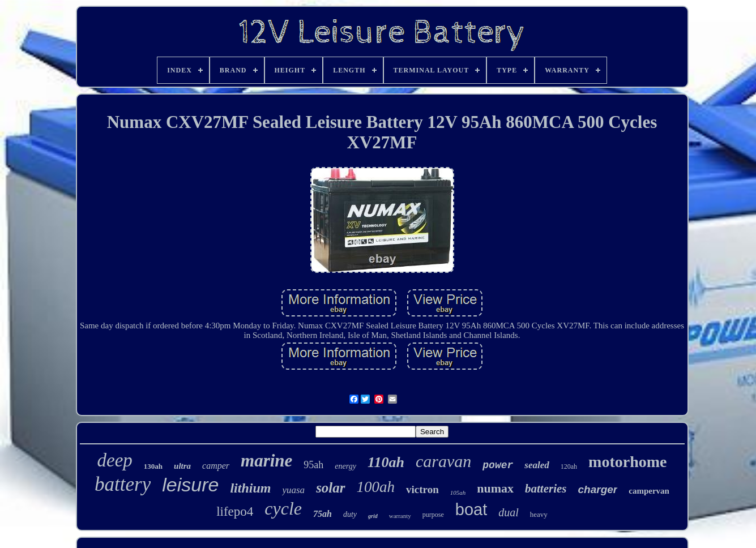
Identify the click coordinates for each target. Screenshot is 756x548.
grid (373, 516)
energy (345, 466)
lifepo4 (235, 511)
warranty (400, 516)
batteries (546, 489)
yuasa (293, 490)
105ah (458, 493)
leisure (190, 485)
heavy (539, 514)
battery (123, 484)
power (498, 465)
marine (266, 461)
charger (598, 489)
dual (509, 512)
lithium (250, 488)
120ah (569, 466)
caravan (443, 461)
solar (330, 488)
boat (471, 510)
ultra (182, 466)
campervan (649, 491)
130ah (153, 466)
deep (115, 460)
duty (350, 514)
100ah (376, 487)
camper (216, 466)
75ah (323, 514)
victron (422, 489)
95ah (313, 465)
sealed (537, 465)
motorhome (627, 462)
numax (495, 488)
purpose (433, 515)
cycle (283, 508)
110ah (386, 462)
